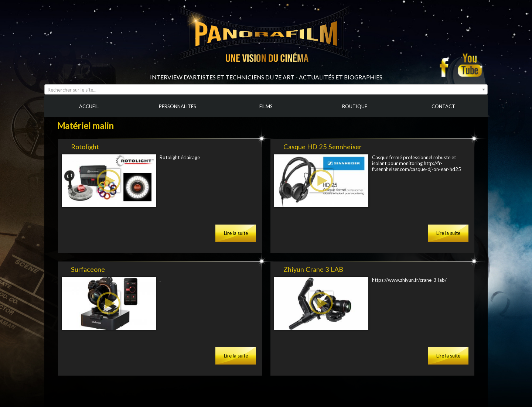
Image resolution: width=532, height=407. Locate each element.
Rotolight (85, 147)
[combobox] (266, 89)
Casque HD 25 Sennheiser (323, 147)
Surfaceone (88, 269)
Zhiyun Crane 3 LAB (313, 269)
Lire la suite (236, 233)
